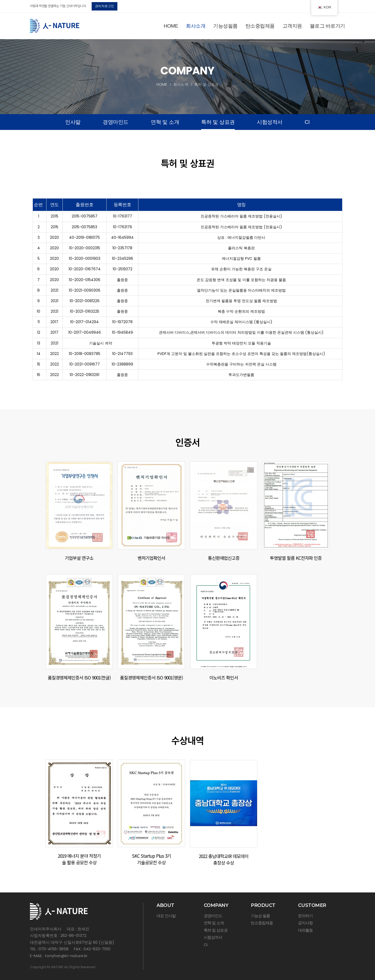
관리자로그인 (105, 6)
